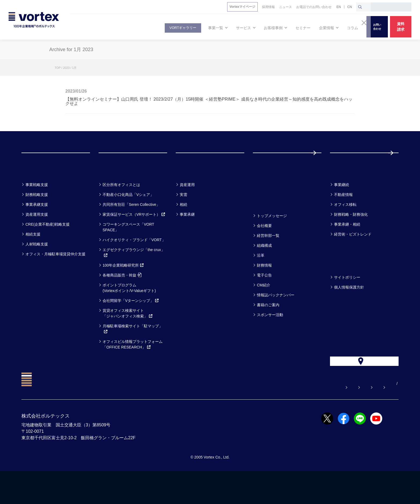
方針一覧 (343, 285)
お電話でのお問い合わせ (321, 416)
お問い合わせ (276, 416)
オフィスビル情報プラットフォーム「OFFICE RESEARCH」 (133, 366)
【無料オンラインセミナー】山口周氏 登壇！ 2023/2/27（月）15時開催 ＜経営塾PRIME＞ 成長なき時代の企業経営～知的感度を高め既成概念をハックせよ (209, 101)
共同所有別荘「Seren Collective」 (131, 226)
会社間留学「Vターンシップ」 (131, 322)
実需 (183, 216)
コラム (340, 192)
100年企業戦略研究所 (123, 287)
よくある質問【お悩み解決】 (228, 416)
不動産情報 (343, 216)
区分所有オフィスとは (121, 206)
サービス (112, 192)
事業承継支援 (37, 226)
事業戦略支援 (37, 206)
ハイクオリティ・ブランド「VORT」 (134, 261)
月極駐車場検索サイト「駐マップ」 (133, 350)
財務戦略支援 (37, 216)
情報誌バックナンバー (276, 316)
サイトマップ (365, 416)
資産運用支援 (37, 236)
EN (339, 7)
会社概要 (264, 247)
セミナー (266, 192)
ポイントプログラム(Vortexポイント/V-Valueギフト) (129, 309)
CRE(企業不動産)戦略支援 (48, 246)
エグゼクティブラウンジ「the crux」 (134, 274)
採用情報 (347, 163)
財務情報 (264, 287)
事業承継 (187, 236)
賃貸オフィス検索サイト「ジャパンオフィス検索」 (128, 335)
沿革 (261, 277)
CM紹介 (264, 306)
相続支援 (33, 256)
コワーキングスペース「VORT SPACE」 (128, 249)
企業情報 (266, 223)
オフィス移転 (345, 226)
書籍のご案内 (268, 326)
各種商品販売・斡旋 (122, 297)
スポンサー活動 (270, 336)
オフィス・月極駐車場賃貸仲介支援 (55, 275)
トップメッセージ (272, 237)
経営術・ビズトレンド (353, 256)
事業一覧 (34, 192)
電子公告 (264, 297)
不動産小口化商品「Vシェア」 (128, 216)
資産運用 (187, 206)
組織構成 (264, 267)
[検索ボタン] (360, 7)
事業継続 (342, 206)
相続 (183, 226)
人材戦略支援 (37, 266)
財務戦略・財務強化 (351, 236)
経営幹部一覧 (268, 257)
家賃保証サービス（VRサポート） (134, 236)
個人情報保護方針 (349, 309)
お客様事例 (192, 192)
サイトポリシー (347, 299)
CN (350, 7)
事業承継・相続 (347, 246)
